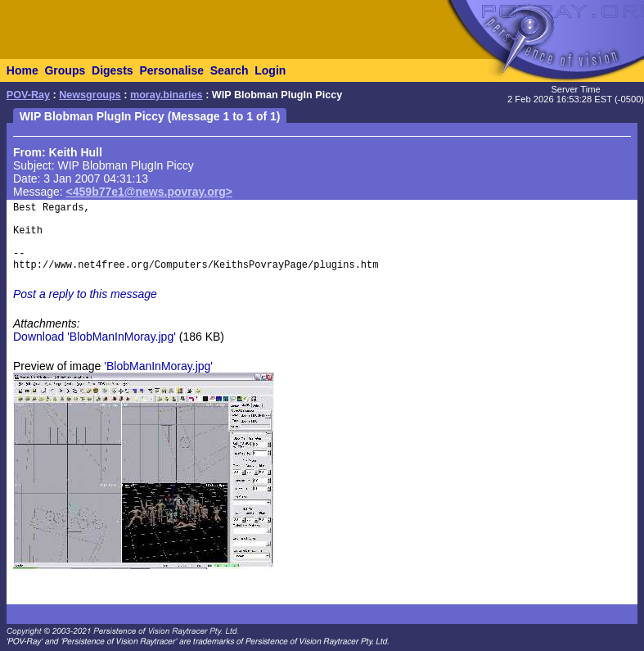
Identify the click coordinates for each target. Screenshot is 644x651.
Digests (113, 70)
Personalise (171, 70)
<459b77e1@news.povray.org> (149, 192)
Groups (65, 70)
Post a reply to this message (85, 294)
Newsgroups (90, 95)
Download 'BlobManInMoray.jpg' (95, 337)
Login (270, 70)
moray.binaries (167, 95)
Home (23, 70)
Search (230, 70)
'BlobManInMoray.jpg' (158, 366)
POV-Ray (28, 95)
